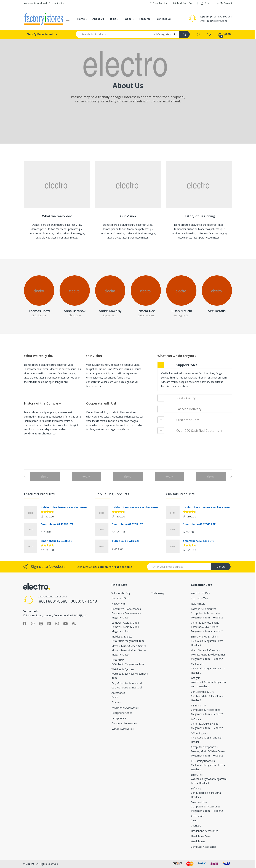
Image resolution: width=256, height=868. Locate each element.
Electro (30, 864)
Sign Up (221, 567)
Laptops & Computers (203, 609)
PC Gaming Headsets (203, 761)
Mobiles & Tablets (122, 637)
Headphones (119, 718)
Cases (115, 697)
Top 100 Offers (120, 598)
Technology (158, 593)
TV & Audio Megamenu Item (128, 641)
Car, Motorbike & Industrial (127, 683)
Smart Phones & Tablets (205, 637)
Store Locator (158, 3)
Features (145, 19)
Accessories (118, 693)
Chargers (117, 702)
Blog (113, 19)
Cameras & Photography (205, 623)
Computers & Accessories (126, 609)
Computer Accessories (124, 723)
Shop (205, 3)
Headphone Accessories (125, 708)
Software (196, 719)
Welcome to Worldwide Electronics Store (45, 3)
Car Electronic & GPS (203, 692)
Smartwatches (199, 802)
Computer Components (204, 747)
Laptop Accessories (122, 729)
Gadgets (196, 678)
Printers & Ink (199, 705)
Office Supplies (199, 733)
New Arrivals (118, 604)
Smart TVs (197, 775)
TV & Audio (118, 660)
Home (81, 19)
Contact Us (164, 19)
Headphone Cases (122, 713)
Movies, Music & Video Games (129, 646)
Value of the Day (121, 593)
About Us (98, 19)
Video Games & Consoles (205, 650)
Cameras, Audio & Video (125, 623)
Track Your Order (184, 3)
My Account (224, 3)
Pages (128, 19)
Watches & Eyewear (123, 669)
